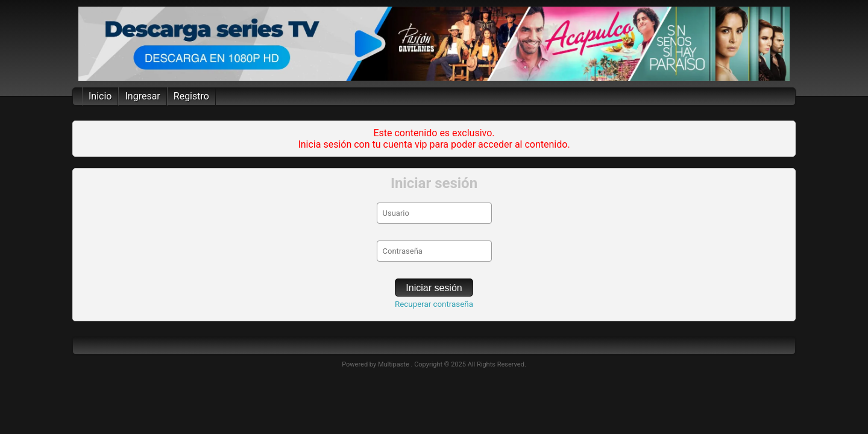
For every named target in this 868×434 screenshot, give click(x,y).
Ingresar (142, 96)
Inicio (100, 96)
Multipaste (395, 364)
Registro (191, 96)
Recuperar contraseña (434, 304)
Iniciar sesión (434, 288)
